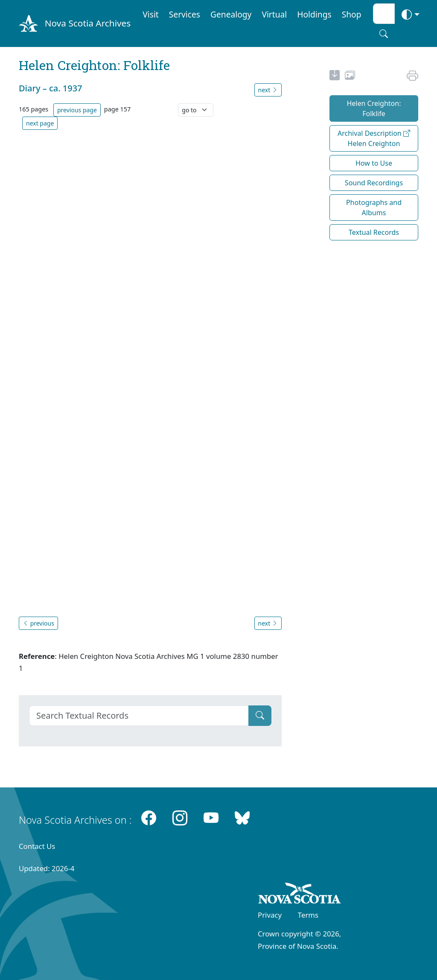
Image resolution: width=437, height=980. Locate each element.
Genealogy (231, 14)
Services (185, 14)
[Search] (139, 716)
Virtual (274, 14)
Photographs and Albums (374, 208)
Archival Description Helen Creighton (374, 138)
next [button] (268, 90)
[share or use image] (350, 76)
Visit (151, 14)
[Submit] (260, 716)
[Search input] (384, 14)
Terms (308, 915)
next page (40, 123)
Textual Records (374, 232)
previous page (77, 110)
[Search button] (384, 34)
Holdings (314, 14)
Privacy (270, 915)
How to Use (374, 163)
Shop (352, 14)
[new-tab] (335, 76)
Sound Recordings (374, 183)
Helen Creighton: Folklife (374, 108)
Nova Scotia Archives (88, 23)
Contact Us (37, 846)
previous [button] (38, 623)
